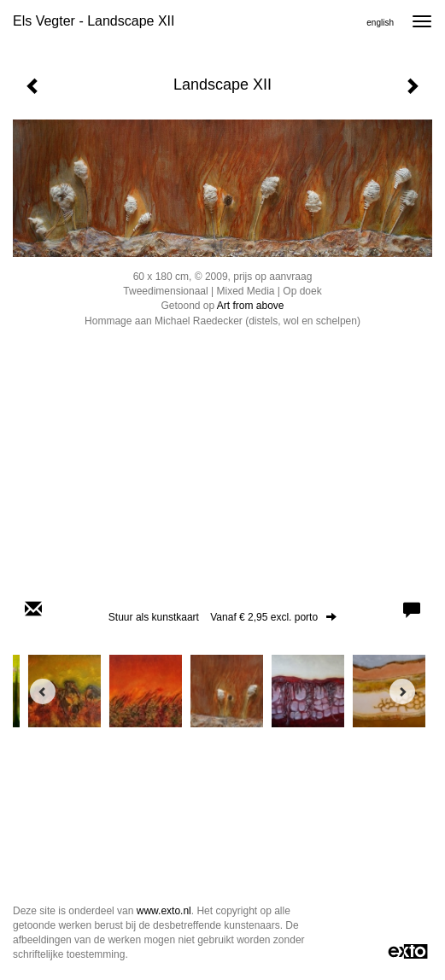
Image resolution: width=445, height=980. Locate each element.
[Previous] (43, 691)
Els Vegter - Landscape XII (94, 21)
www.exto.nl (164, 911)
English (380, 23)
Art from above (251, 306)
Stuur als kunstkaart (222, 617)
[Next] (402, 691)
